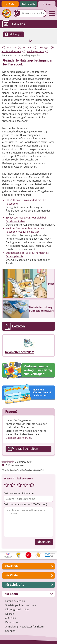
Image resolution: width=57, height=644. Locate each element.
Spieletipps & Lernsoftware (21, 605)
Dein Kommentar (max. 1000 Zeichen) (25, 504)
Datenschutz (13, 622)
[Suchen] (17, 13)
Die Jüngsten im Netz (17, 609)
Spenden (10, 631)
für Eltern (47, 4)
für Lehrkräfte (29, 4)
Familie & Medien (15, 601)
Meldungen (43, 48)
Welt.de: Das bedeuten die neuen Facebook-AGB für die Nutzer (25, 230)
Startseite (12, 48)
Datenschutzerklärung (18, 438)
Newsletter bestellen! (19, 352)
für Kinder (10, 4)
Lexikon (10, 614)
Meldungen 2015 (35, 51)
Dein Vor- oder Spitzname (19, 493)
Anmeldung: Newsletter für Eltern (24, 627)
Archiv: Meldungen (11, 51)
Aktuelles (27, 48)
